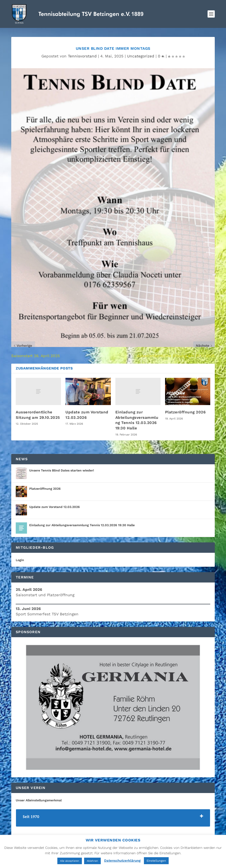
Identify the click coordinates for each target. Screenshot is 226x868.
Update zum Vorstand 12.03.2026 (55, 507)
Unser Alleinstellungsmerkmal (39, 800)
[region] (113, 707)
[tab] (113, 818)
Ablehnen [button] (92, 861)
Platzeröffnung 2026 (185, 412)
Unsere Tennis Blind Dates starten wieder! (62, 470)
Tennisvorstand (82, 56)
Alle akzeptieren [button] (70, 861)
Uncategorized (141, 56)
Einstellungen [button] (156, 861)
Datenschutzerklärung (122, 861)
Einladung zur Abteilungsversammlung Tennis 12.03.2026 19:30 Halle (82, 525)
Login (20, 560)
